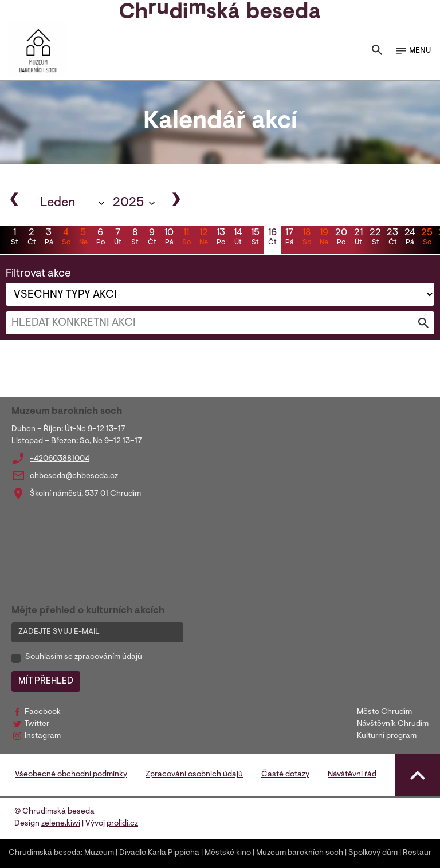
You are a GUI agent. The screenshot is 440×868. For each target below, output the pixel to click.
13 (221, 238)
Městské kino (228, 853)
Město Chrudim (384, 712)
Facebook (43, 712)
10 (169, 238)
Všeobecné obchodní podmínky (71, 775)
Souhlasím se (84, 657)
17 (289, 238)
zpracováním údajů (108, 657)
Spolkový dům (373, 853)
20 (341, 238)
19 (324, 238)
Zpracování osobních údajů (194, 775)
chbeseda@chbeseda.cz (74, 476)
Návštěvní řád (352, 775)
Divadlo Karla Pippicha (159, 853)
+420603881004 (60, 459)
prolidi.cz (122, 824)
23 (392, 238)
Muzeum (99, 853)
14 (238, 238)
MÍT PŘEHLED (46, 681)
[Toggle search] (377, 51)
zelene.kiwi (61, 824)
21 (358, 238)
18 (307, 238)
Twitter (37, 724)
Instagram (43, 736)
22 (375, 238)
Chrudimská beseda (45, 853)
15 (255, 238)
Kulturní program (387, 736)
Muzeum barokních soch (300, 853)
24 (410, 238)
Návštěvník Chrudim (393, 724)
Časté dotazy (285, 775)
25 (427, 238)
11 (186, 238)
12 (203, 238)
